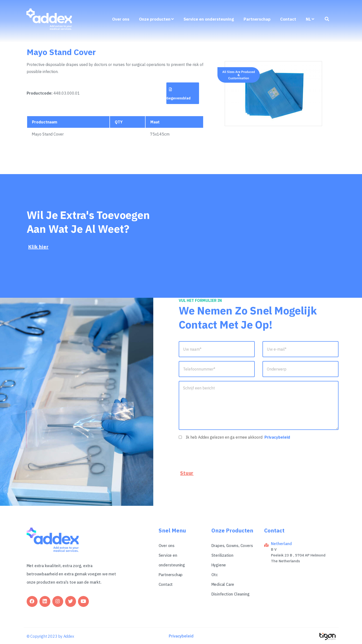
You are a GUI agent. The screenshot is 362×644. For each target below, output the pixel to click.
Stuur (187, 473)
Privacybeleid (277, 437)
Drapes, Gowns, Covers (232, 545)
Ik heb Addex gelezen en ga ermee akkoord (238, 437)
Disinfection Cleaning (231, 593)
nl (310, 20)
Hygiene (219, 564)
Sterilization (222, 555)
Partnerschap (257, 20)
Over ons (121, 20)
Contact (288, 20)
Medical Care (223, 584)
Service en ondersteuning (209, 20)
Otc (215, 574)
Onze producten (156, 20)
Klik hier (38, 247)
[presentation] (216, 454)
